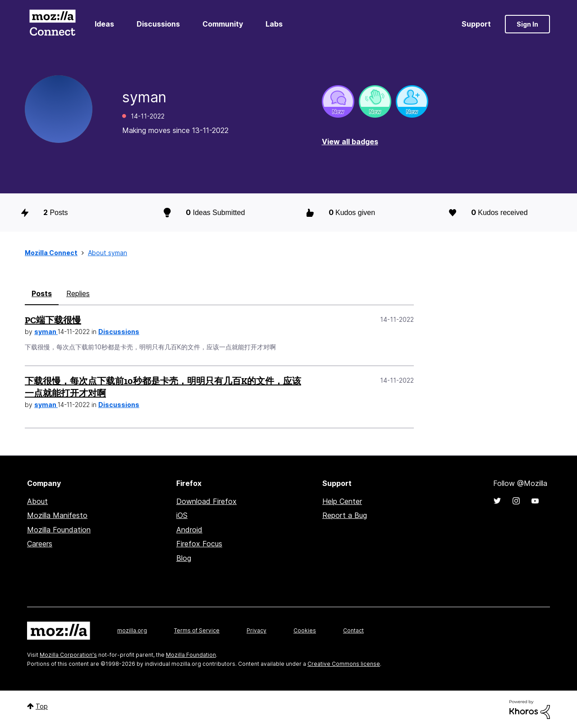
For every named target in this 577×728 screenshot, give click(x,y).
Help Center (342, 501)
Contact (353, 630)
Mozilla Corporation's (68, 655)
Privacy (256, 630)
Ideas (104, 24)
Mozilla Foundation (59, 530)
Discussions (158, 24)
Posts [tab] (42, 293)
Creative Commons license (344, 664)
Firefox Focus (199, 544)
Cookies (305, 630)
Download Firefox (206, 501)
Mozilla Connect (52, 24)
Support (476, 24)
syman (46, 332)
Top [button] (42, 706)
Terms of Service (197, 630)
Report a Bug (345, 515)
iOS (182, 515)
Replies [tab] (78, 293)
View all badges (350, 142)
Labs (274, 24)
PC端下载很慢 (53, 320)
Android (189, 530)
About (37, 501)
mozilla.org (132, 630)
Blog (184, 558)
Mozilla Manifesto (57, 515)
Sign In (527, 24)
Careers (40, 544)
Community (223, 24)
